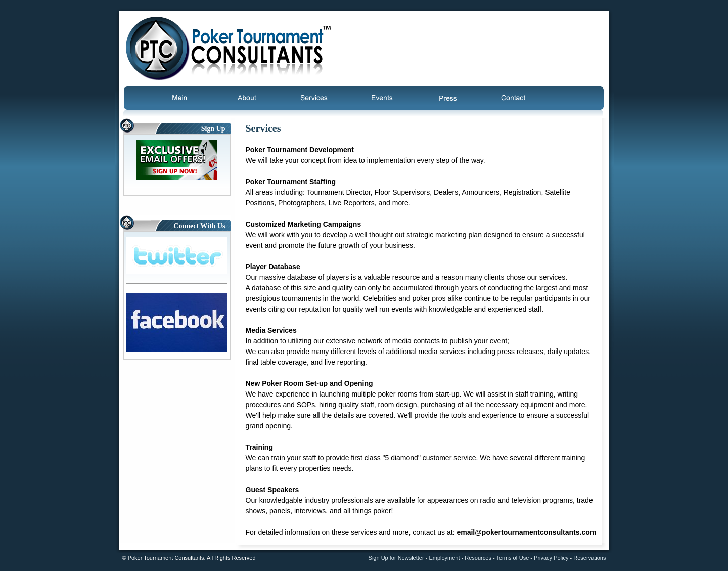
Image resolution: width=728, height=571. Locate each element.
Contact (511, 98)
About (245, 98)
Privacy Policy (551, 558)
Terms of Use (512, 558)
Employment (444, 558)
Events (382, 98)
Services (313, 98)
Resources (478, 558)
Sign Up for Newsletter (396, 558)
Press (448, 98)
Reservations (589, 558)
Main (184, 98)
